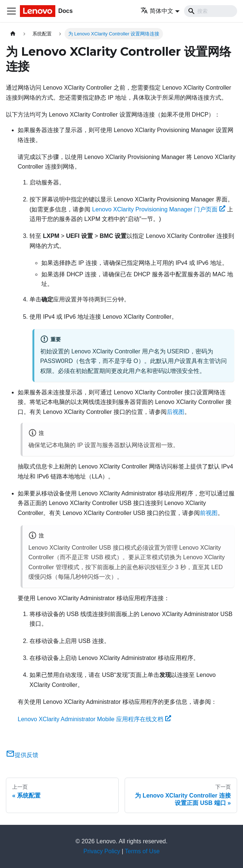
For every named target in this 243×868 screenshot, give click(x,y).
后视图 (176, 412)
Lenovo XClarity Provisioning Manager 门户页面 (159, 209)
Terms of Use (142, 851)
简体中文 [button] (157, 11)
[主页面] (13, 34)
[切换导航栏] (11, 11)
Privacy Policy (102, 851)
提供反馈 (22, 755)
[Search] (211, 11)
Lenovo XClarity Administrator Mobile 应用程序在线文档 (94, 719)
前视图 (209, 513)
